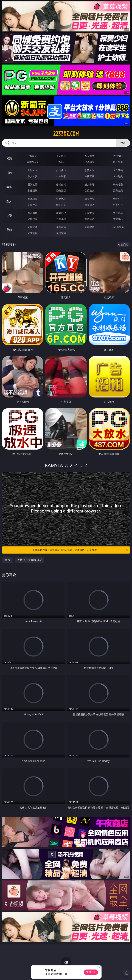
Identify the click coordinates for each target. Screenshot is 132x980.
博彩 (9, 159)
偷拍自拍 (61, 184)
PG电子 (33, 156)
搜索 (123, 143)
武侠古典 (118, 213)
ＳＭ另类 (118, 176)
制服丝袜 (33, 190)
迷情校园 (33, 219)
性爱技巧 (118, 219)
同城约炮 (33, 227)
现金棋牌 (89, 162)
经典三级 (61, 190)
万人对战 (89, 156)
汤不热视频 (118, 227)
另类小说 (61, 219)
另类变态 (118, 190)
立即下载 (91, 972)
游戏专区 (118, 156)
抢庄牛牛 (118, 162)
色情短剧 (61, 233)
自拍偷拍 (61, 170)
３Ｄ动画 (118, 170)
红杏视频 (33, 233)
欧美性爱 (118, 184)
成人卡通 (89, 184)
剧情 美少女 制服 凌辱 (30, 560)
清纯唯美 (61, 205)
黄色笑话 (89, 219)
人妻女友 (89, 213)
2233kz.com (66, 134)
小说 (9, 215)
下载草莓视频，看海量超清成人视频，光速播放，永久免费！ (80, 550)
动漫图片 (118, 199)
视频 (9, 173)
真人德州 (61, 156)
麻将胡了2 (33, 162)
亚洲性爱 (33, 184)
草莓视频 (89, 227)
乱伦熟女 (89, 190)
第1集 (8, 560)
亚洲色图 (61, 199)
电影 (9, 187)
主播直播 (89, 176)
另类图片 (118, 205)
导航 (9, 230)
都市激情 (33, 213)
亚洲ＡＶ (33, 170)
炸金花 (61, 162)
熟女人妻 (33, 176)
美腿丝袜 (33, 205)
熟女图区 (89, 205)
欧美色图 (89, 199)
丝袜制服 (61, 176)
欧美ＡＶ (89, 170)
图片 (9, 201)
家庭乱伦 (61, 213)
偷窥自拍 (33, 199)
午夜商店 (61, 227)
